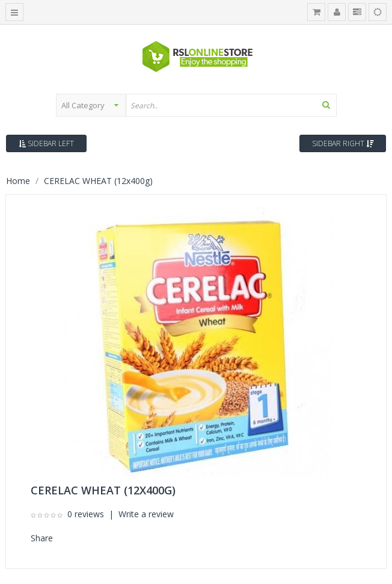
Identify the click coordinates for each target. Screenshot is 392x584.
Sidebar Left (46, 143)
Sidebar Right (343, 143)
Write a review (146, 514)
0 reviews (86, 514)
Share (42, 538)
